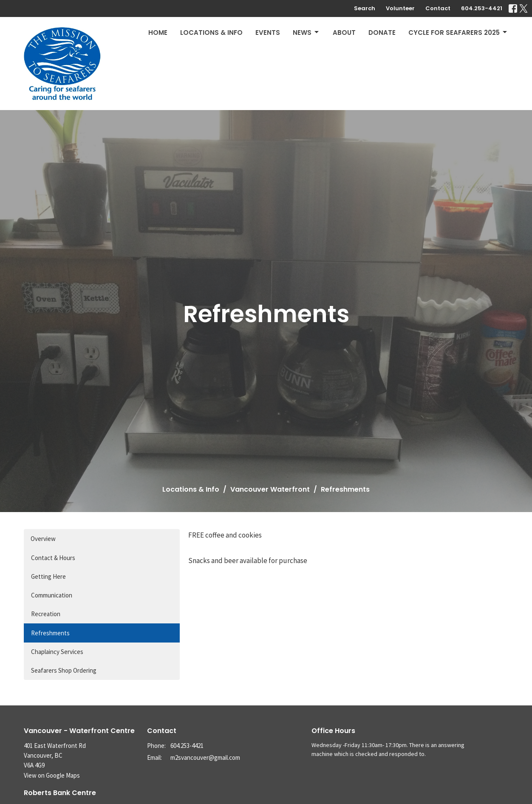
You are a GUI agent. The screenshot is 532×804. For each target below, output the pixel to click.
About (344, 33)
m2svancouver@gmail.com (205, 757)
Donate (382, 33)
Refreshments (50, 633)
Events (268, 33)
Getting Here (48, 576)
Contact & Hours (53, 558)
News (306, 33)
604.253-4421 (482, 8)
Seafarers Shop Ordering (64, 670)
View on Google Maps (52, 775)
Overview (43, 539)
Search (365, 8)
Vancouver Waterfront (270, 489)
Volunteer (400, 8)
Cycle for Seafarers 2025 (458, 33)
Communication (52, 595)
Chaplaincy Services (57, 652)
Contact (438, 8)
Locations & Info (211, 33)
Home (158, 33)
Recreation (46, 614)
